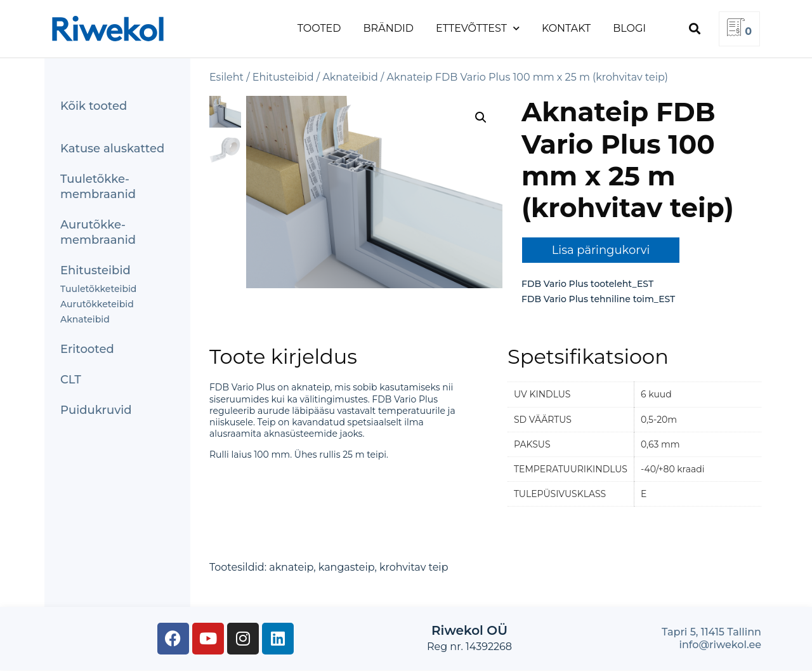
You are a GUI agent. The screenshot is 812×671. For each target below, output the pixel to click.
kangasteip (347, 567)
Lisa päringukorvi (601, 250)
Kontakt (566, 28)
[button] (694, 29)
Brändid (389, 28)
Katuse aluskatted (112, 149)
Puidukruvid (96, 410)
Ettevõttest (478, 28)
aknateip (291, 567)
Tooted (319, 28)
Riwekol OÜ (469, 630)
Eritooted (87, 349)
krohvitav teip (414, 567)
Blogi (629, 28)
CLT (71, 380)
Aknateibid (85, 319)
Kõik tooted (94, 106)
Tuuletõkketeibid (98, 289)
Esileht (226, 77)
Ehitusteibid (95, 270)
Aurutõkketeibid (97, 304)
